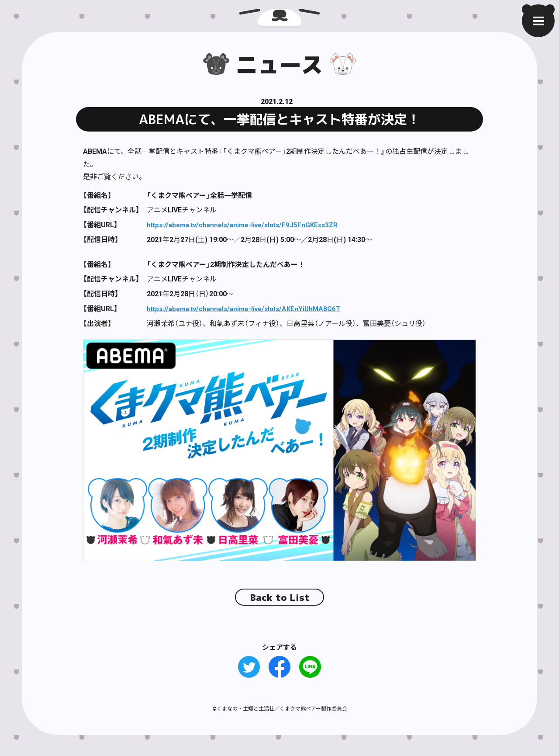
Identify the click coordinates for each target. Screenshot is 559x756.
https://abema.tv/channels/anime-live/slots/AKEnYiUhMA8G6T (249, 308)
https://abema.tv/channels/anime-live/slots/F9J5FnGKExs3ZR (248, 224)
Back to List (280, 596)
